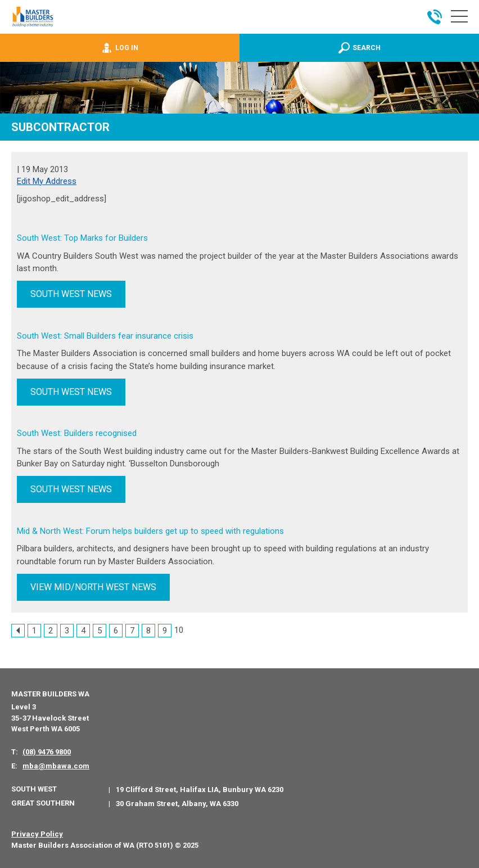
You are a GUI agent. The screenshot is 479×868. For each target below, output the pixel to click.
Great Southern (43, 800)
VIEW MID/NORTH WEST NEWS (93, 584)
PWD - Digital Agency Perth (52, 862)
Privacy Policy (37, 831)
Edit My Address (47, 181)
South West (34, 786)
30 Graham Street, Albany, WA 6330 (177, 801)
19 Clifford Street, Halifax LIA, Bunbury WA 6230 (200, 786)
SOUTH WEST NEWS (71, 294)
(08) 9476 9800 (47, 749)
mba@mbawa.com (56, 763)
